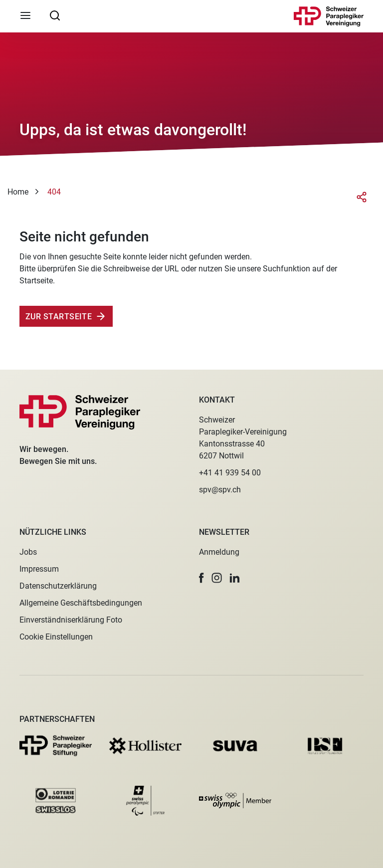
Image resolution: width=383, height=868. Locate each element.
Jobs (28, 552)
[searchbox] (55, 15)
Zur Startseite (59, 317)
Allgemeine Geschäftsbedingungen (81, 603)
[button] (201, 578)
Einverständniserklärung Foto (71, 620)
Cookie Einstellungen (56, 637)
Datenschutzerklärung (58, 586)
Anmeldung (219, 552)
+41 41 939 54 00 (230, 473)
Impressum (39, 569)
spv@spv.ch (220, 490)
